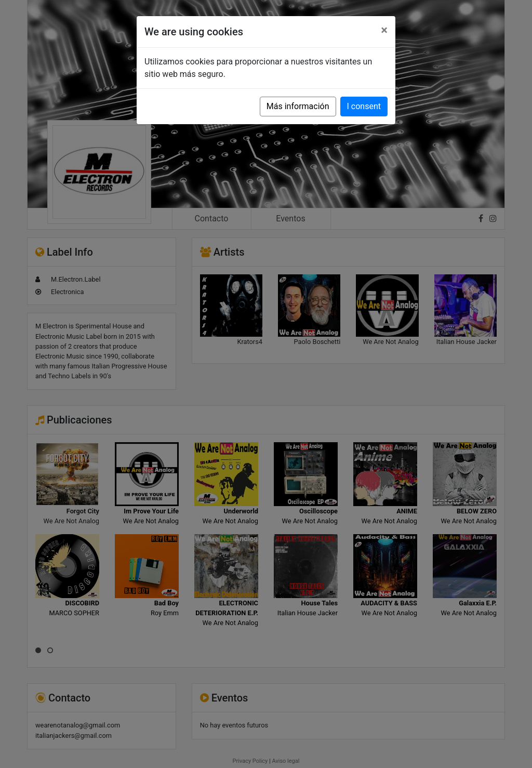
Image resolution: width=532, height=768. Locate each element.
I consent (364, 106)
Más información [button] (298, 106)
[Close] (384, 30)
